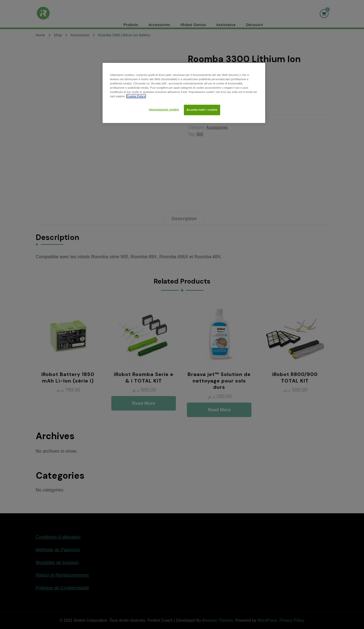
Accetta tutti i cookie (202, 110)
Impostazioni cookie (164, 109)
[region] (184, 93)
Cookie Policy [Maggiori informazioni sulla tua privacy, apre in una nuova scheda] (136, 96)
